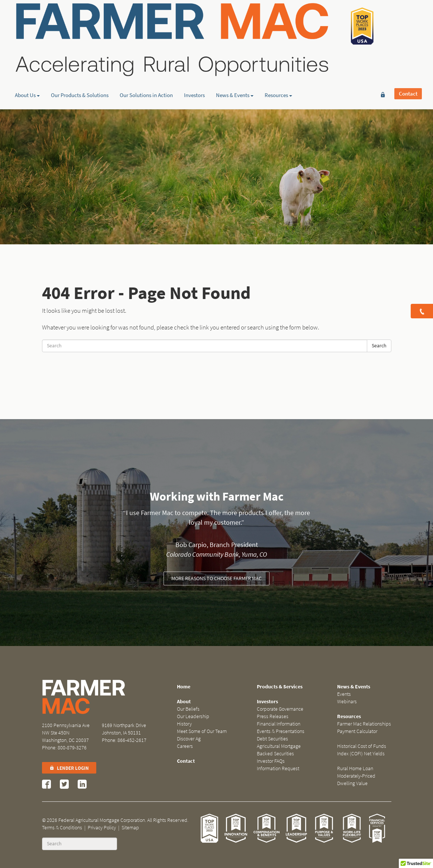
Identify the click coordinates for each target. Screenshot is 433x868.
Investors (194, 58)
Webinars (347, 702)
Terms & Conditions (62, 828)
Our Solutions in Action (146, 58)
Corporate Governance (280, 709)
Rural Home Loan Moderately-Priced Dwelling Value (356, 776)
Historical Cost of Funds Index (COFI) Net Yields (362, 750)
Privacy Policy (102, 828)
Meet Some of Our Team (202, 731)
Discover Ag (189, 739)
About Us (27, 58)
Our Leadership (193, 716)
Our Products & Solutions (80, 58)
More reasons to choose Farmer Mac (216, 578)
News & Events (235, 58)
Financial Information (279, 724)
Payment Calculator (357, 731)
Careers (185, 746)
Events (344, 694)
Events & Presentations (281, 731)
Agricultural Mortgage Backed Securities (279, 750)
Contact (408, 17)
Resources (278, 58)
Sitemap (130, 828)
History (184, 724)
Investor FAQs (271, 761)
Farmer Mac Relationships (364, 724)
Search (379, 346)
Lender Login (69, 768)
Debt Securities (272, 739)
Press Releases (273, 716)
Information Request (278, 769)
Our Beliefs (188, 709)
